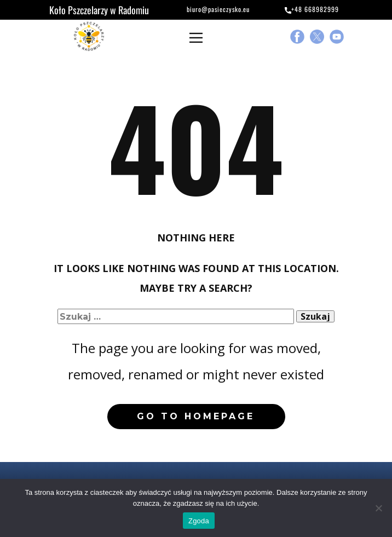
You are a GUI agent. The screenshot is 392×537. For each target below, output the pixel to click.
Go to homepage (196, 416)
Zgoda (199, 521)
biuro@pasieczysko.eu (212, 10)
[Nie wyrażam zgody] (378, 508)
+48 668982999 (312, 10)
